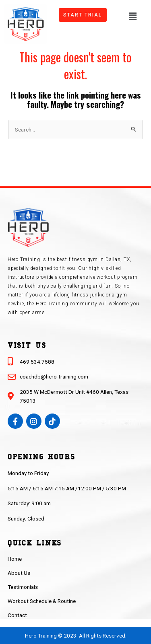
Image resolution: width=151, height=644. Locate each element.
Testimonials (23, 587)
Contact (17, 615)
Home (15, 559)
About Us (19, 573)
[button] (132, 16)
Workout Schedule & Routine (42, 601)
